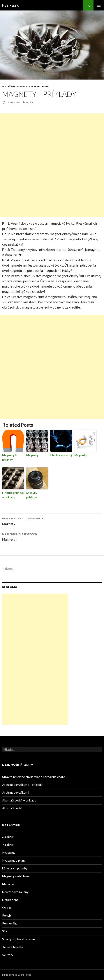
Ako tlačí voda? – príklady (19, 800)
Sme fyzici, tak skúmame (19, 939)
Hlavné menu (99, 5)
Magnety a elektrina (33, 86)
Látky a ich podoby (15, 868)
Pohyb (7, 915)
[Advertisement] (52, 165)
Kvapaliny (9, 853)
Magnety (32, 455)
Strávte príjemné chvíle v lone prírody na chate (34, 777)
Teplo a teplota (13, 947)
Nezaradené (10, 900)
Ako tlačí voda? (12, 808)
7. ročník (8, 845)
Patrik (30, 102)
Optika (7, 908)
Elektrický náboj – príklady (13, 495)
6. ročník (9, 86)
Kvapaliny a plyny (14, 860)
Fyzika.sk (11, 5)
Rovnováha (10, 923)
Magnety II (82, 455)
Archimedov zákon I (16, 792)
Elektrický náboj (61, 455)
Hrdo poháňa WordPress (17, 975)
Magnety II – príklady (11, 457)
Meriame (8, 884)
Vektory (8, 955)
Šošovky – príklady (33, 495)
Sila (4, 931)
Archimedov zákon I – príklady (22, 785)
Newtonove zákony (15, 892)
